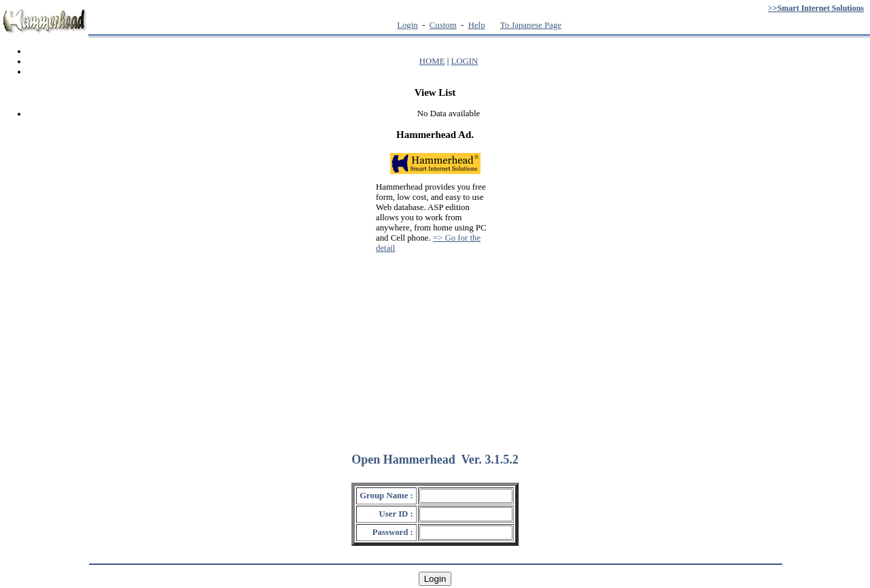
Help (477, 25)
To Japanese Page (531, 25)
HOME (432, 61)
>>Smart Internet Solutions (816, 8)
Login (407, 25)
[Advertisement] (435, 347)
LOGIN (464, 61)
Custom (443, 25)
